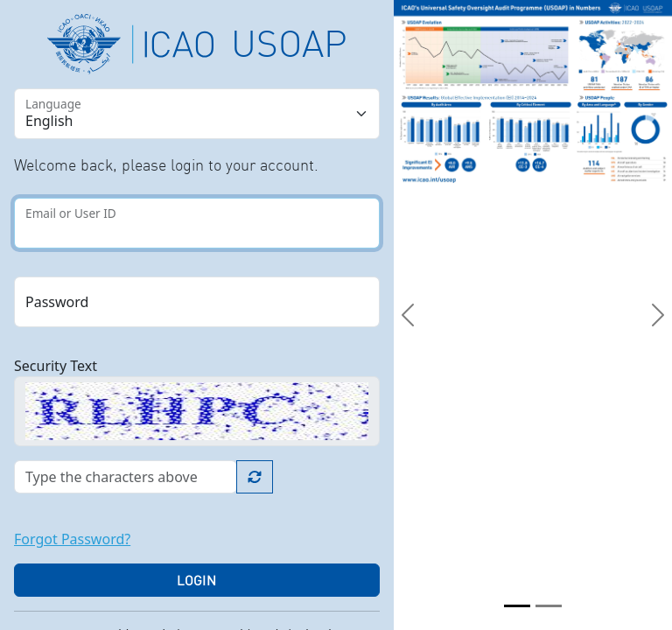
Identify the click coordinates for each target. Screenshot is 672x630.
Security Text (56, 366)
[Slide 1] (517, 606)
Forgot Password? (72, 539)
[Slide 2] (549, 606)
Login (197, 580)
